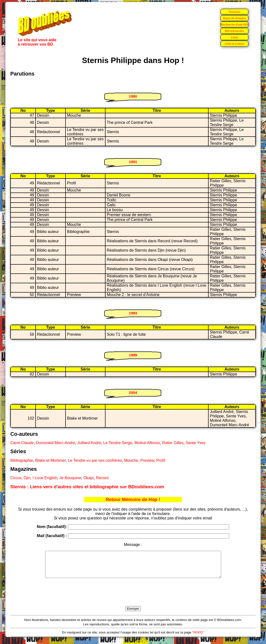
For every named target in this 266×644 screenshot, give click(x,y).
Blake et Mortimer (50, 460)
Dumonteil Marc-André (55, 443)
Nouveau (234, 12)
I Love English (45, 478)
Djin (27, 478)
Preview (147, 460)
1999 (133, 355)
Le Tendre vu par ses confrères (95, 460)
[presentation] (133, 598)
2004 (133, 393)
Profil (161, 460)
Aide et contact (234, 44)
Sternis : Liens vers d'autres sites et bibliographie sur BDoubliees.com (87, 487)
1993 (133, 313)
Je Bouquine (70, 478)
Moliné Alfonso (147, 443)
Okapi (89, 478)
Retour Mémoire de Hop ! (133, 499)
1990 (133, 96)
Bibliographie (22, 460)
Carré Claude (22, 443)
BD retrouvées (234, 31)
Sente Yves (196, 443)
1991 (133, 162)
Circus (16, 478)
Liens (235, 37)
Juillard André (89, 443)
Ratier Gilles (173, 443)
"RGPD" (198, 638)
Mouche (131, 460)
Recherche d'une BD (235, 24)
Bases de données (234, 18)
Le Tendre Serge (118, 443)
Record (102, 478)
